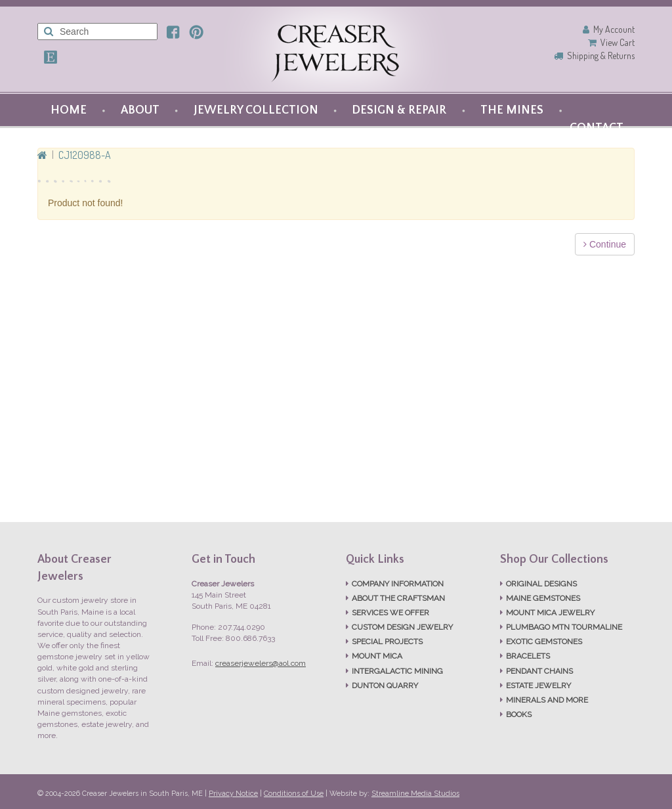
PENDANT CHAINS (539, 671)
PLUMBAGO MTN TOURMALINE (564, 627)
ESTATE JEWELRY (538, 686)
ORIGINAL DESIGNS (541, 584)
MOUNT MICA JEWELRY (550, 613)
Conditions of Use (294, 794)
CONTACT (597, 128)
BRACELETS (528, 656)
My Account (614, 29)
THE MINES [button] (512, 110)
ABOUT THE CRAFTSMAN (398, 598)
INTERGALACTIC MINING (397, 671)
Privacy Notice (233, 794)
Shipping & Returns (601, 55)
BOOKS (519, 714)
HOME (69, 110)
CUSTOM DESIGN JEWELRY (402, 627)
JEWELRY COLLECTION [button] (256, 110)
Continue (605, 244)
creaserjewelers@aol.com (261, 663)
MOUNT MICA (377, 656)
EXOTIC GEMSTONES (544, 642)
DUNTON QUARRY (385, 686)
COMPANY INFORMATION (398, 584)
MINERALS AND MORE (547, 700)
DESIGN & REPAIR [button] (399, 110)
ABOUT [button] (140, 110)
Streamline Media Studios (415, 794)
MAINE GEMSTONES (543, 598)
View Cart (618, 42)
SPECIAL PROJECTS (387, 642)
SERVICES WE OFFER (390, 613)
